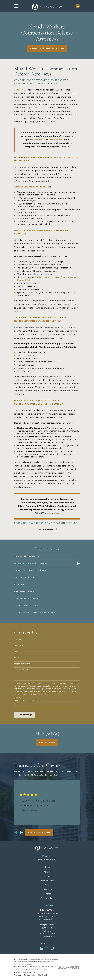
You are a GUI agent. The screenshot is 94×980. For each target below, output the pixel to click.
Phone (17, 652)
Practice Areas (47, 881)
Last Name (19, 646)
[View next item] (21, 833)
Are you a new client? (23, 664)
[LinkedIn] (42, 949)
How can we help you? (23, 670)
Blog (47, 885)
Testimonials (47, 898)
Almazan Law (21, 90)
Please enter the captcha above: (27, 701)
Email (16, 658)
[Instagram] (52, 949)
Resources (47, 890)
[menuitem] (47, 557)
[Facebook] (47, 949)
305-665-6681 (47, 860)
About (47, 872)
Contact (47, 894)
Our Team (47, 877)
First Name (19, 639)
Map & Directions (47, 919)
